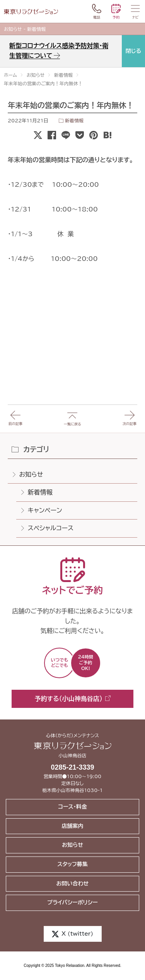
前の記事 (15, 415)
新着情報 (74, 120)
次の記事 (130, 415)
